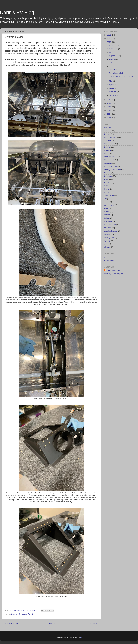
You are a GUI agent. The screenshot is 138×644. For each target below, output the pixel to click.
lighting (107, 241)
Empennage (109, 144)
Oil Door (108, 173)
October (113, 52)
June (111, 66)
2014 (109, 114)
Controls (15, 614)
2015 (109, 110)
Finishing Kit (109, 160)
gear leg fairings (111, 231)
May (111, 81)
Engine (107, 147)
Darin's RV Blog (17, 12)
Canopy (107, 134)
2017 (109, 103)
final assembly (110, 225)
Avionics (108, 131)
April (111, 85)
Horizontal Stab (110, 166)
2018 (109, 100)
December (114, 45)
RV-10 (30, 614)
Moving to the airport (112, 170)
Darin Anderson (114, 270)
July (111, 63)
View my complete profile (114, 274)
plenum (107, 247)
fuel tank (108, 228)
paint (106, 244)
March (112, 88)
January (113, 95)
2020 (109, 39)
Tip (105, 199)
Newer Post (11, 624)
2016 (109, 107)
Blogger (83, 637)
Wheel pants (109, 205)
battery (107, 218)
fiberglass (108, 221)
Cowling (107, 140)
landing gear (109, 238)
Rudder (107, 192)
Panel (107, 179)
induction (108, 234)
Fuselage (108, 163)
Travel (107, 202)
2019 (109, 42)
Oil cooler (23, 614)
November (114, 49)
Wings (107, 208)
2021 (109, 35)
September (114, 56)
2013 (109, 118)
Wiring (107, 212)
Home (52, 624)
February (113, 92)
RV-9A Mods (109, 260)
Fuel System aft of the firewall (121, 77)
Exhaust (107, 150)
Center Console (111, 137)
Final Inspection (111, 157)
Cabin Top (113, 70)
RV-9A (107, 186)
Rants (107, 189)
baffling (107, 215)
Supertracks (109, 195)
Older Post (92, 624)
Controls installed (116, 73)
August (112, 59)
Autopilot (108, 128)
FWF (106, 153)
